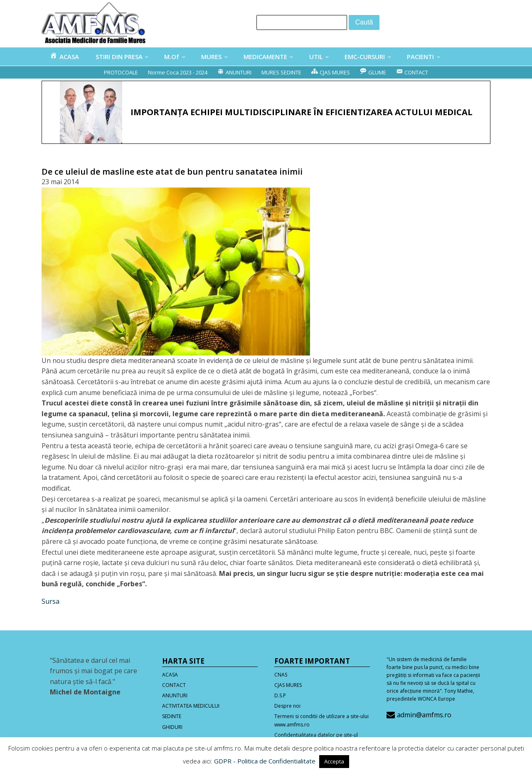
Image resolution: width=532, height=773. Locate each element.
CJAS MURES (288, 685)
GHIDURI (172, 727)
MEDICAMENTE (265, 57)
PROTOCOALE (121, 72)
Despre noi (287, 706)
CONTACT (174, 685)
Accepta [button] (334, 761)
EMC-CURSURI (365, 57)
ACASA (170, 675)
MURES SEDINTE (281, 72)
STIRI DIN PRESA (119, 57)
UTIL (316, 57)
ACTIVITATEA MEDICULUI (191, 706)
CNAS (281, 675)
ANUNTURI (175, 695)
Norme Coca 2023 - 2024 (178, 72)
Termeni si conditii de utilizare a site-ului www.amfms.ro (321, 720)
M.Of (172, 57)
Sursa (50, 601)
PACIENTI (420, 57)
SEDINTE (172, 716)
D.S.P (280, 695)
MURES (211, 57)
